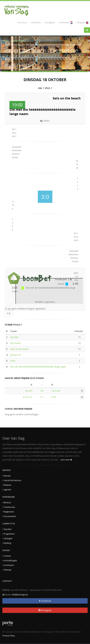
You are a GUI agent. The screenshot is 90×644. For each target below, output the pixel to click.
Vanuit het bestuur (12, 480)
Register (82, 23)
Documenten (10, 516)
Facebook (36, 23)
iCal (9, 313)
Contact (7, 556)
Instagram (49, 23)
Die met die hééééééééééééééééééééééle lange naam (38, 367)
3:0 (42, 391)
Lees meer (66, 460)
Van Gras (22, 23)
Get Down (15, 343)
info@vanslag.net (20, 595)
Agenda (7, 490)
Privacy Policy (9, 636)
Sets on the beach (19, 349)
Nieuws (7, 476)
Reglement (9, 512)
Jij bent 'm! (15, 355)
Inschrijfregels (10, 561)
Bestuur (7, 502)
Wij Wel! (14, 337)
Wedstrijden (18, 41)
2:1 (42, 397)
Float (13, 361)
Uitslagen (8, 538)
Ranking (7, 543)
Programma (9, 534)
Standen (8, 529)
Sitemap (8, 570)
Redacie (7, 485)
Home (6, 41)
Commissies (9, 507)
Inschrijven (65, 23)
